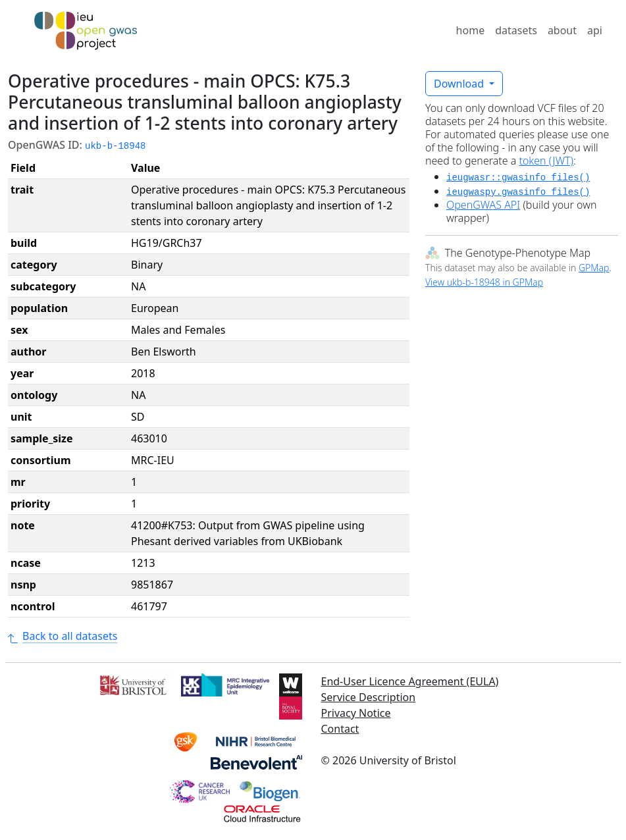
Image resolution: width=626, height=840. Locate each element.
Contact (340, 729)
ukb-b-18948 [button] (115, 146)
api (595, 30)
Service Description (369, 697)
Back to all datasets (63, 636)
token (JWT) (546, 161)
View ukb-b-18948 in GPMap (484, 282)
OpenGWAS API (483, 205)
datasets (516, 30)
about (562, 30)
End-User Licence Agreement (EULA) (410, 681)
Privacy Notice (356, 713)
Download (460, 84)
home (471, 30)
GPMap (594, 268)
